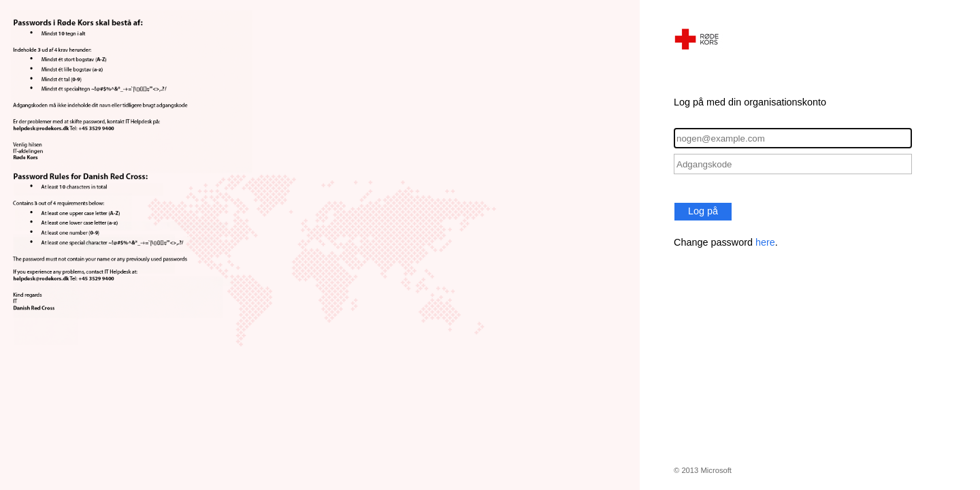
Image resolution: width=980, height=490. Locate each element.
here (765, 242)
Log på (703, 211)
